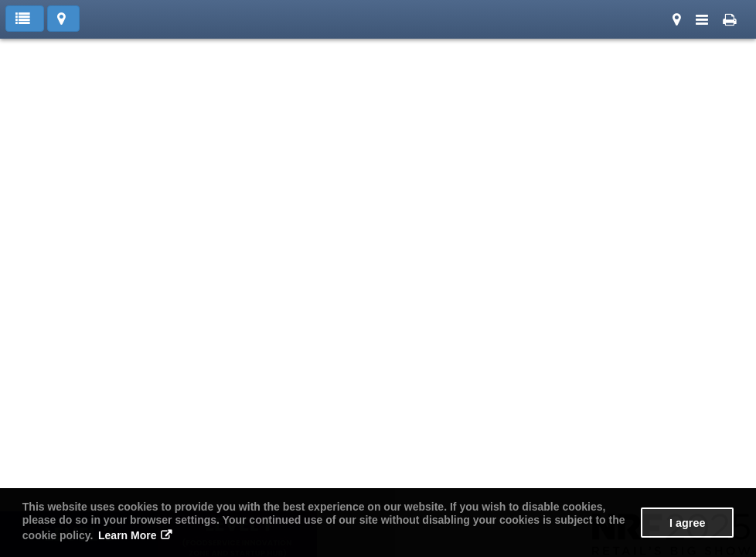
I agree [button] (687, 523)
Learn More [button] (127, 535)
